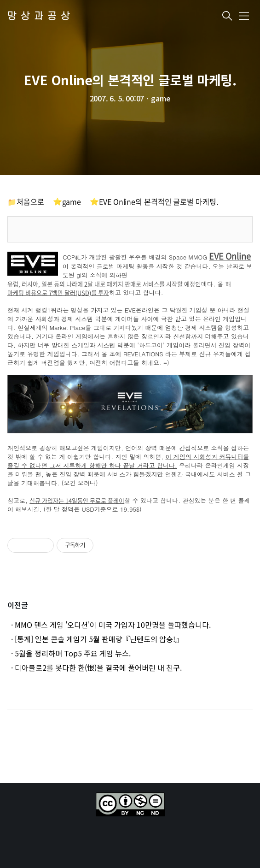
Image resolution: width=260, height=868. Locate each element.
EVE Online (230, 257)
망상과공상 (41, 16)
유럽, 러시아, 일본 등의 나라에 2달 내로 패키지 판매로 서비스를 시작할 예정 (101, 284)
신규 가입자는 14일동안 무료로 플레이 (77, 501)
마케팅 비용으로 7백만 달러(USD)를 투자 (58, 293)
